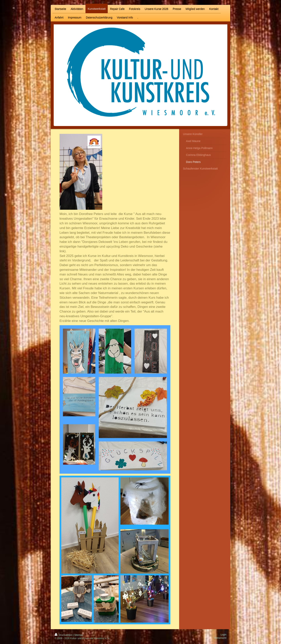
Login (224, 635)
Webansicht (220, 638)
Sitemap (79, 635)
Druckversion (64, 635)
